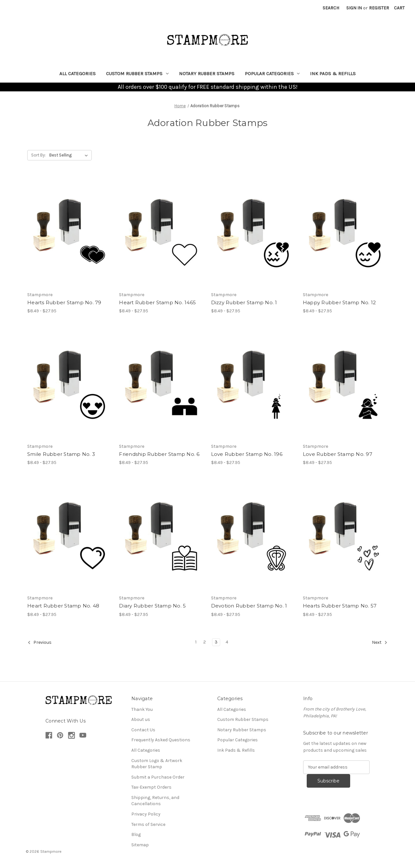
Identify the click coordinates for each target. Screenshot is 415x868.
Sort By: (38, 155)
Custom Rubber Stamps (137, 74)
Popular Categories (272, 74)
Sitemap (140, 845)
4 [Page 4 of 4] (227, 642)
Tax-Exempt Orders (151, 787)
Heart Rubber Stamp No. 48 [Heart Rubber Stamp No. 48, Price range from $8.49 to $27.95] (63, 606)
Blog (136, 834)
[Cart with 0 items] (399, 8)
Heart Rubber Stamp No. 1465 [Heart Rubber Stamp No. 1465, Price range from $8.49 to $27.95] (157, 302)
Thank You (142, 709)
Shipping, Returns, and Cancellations (155, 801)
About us (141, 719)
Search (331, 8)
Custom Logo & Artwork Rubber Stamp (157, 764)
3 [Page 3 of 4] (216, 642)
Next (380, 642)
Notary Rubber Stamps (207, 74)
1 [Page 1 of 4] (196, 642)
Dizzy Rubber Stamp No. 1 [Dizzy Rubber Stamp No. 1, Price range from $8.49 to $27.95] (244, 302)
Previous (40, 642)
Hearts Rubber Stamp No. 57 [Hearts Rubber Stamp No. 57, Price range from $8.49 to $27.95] (340, 606)
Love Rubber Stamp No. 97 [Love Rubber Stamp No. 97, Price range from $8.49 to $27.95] (338, 454)
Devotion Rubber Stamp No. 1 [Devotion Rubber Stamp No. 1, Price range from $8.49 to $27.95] (249, 606)
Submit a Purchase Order (158, 777)
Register (379, 8)
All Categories (77, 74)
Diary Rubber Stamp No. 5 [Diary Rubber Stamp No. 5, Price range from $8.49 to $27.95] (152, 606)
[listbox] (70, 155)
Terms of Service (148, 824)
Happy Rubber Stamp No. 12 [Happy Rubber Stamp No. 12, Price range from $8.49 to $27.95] (339, 302)
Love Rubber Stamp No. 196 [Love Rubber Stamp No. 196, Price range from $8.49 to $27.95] (247, 454)
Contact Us (143, 730)
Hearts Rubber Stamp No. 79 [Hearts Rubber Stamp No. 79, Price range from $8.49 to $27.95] (64, 302)
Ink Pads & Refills (333, 74)
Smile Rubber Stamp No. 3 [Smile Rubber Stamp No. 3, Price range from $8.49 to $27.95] (61, 454)
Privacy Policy (146, 814)
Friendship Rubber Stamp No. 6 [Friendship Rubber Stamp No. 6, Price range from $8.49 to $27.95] (159, 454)
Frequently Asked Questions (161, 740)
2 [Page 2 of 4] (205, 642)
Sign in (354, 8)
